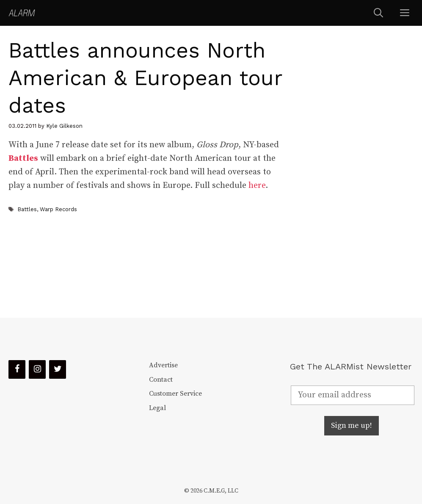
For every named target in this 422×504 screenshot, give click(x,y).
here (257, 186)
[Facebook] (17, 369)
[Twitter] (58, 369)
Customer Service (175, 394)
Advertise (163, 365)
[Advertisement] (353, 172)
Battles (23, 158)
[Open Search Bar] (378, 13)
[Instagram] (37, 369)
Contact (161, 380)
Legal (157, 408)
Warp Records (58, 209)
